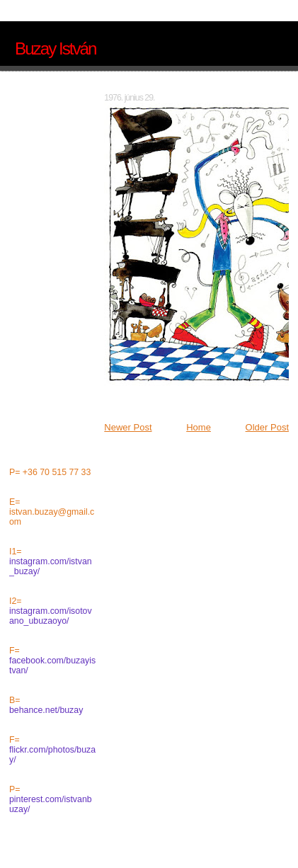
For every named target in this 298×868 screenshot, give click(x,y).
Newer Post (128, 427)
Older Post (267, 427)
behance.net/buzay (46, 710)
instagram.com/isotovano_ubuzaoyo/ (51, 616)
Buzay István (55, 48)
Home (199, 427)
